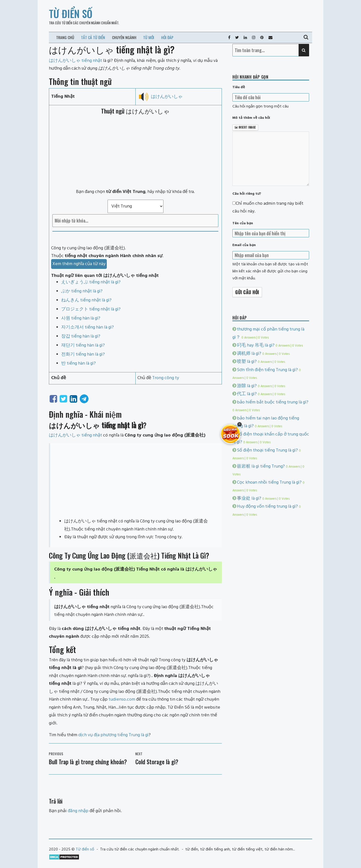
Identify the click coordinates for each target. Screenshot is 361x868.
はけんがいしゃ (167, 97)
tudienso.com (122, 699)
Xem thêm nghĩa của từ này (79, 264)
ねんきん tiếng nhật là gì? (86, 300)
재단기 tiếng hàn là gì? (83, 345)
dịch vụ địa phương (97, 735)
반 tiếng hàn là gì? (78, 363)
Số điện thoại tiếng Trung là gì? (267, 450)
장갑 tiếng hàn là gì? (81, 336)
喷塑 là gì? (247, 362)
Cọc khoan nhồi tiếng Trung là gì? (269, 482)
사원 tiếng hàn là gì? (81, 318)
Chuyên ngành (124, 37)
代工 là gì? (247, 394)
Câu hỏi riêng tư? (247, 194)
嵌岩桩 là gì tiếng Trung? (261, 466)
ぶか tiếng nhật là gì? (82, 291)
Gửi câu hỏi (247, 292)
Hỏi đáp (167, 37)
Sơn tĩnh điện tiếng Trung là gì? (267, 370)
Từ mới (149, 37)
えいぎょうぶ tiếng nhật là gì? (91, 282)
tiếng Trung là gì (133, 735)
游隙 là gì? (247, 386)
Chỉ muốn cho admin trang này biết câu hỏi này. (268, 208)
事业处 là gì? (249, 499)
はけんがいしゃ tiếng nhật (75, 435)
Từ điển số (71, 14)
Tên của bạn (243, 223)
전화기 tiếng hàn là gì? (83, 354)
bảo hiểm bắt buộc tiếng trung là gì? (273, 402)
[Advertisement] (135, 152)
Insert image (245, 127)
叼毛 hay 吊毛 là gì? (256, 345)
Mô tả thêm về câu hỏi (251, 118)
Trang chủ (65, 37)
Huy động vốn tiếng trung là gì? (267, 507)
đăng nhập (78, 811)
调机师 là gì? (249, 354)
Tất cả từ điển (93, 37)
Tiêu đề (239, 87)
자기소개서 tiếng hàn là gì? (87, 327)
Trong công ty (166, 378)
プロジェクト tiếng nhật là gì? (91, 309)
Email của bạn (244, 245)
